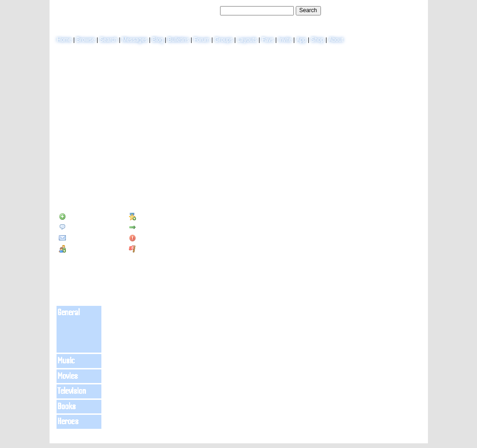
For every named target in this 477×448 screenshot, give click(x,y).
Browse (85, 40)
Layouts (247, 40)
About (336, 40)
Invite (285, 40)
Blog (157, 40)
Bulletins (178, 40)
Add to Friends (82, 217)
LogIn (393, 10)
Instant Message (84, 238)
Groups (224, 40)
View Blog (361, 78)
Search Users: (201, 10)
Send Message (82, 227)
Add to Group (80, 249)
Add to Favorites (154, 217)
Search (308, 10)
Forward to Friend (156, 227)
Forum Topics (118, 177)
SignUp (414, 10)
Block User (147, 238)
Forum (202, 40)
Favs (268, 40)
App (301, 40)
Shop (317, 40)
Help (376, 10)
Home (64, 40)
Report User (148, 249)
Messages (135, 40)
